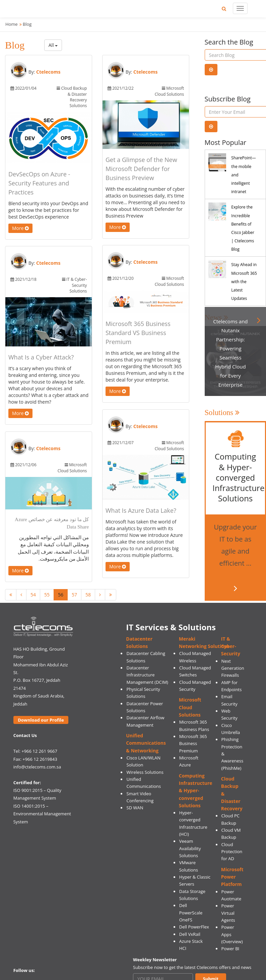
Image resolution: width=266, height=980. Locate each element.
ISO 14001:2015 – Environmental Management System (42, 814)
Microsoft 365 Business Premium (193, 744)
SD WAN (135, 808)
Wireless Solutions (145, 772)
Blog (27, 24)
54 (33, 595)
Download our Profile (41, 720)
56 (61, 595)
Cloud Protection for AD (232, 852)
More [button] (20, 228)
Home (12, 24)
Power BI (230, 949)
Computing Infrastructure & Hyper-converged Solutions (196, 791)
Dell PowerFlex (194, 927)
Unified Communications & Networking (146, 743)
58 (88, 595)
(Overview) (232, 942)
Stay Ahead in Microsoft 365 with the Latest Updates (244, 281)
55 (47, 595)
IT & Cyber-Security (231, 646)
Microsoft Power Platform (232, 877)
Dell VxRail (190, 934)
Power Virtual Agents (228, 913)
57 (74, 595)
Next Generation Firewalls (232, 668)
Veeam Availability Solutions (190, 848)
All (53, 45)
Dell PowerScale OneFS (191, 913)
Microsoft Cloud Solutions (190, 707)
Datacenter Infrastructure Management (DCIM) (147, 675)
